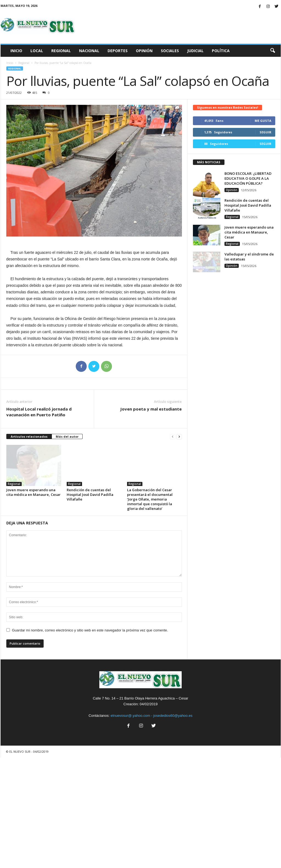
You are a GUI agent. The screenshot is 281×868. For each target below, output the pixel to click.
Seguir (265, 132)
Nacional (89, 51)
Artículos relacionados (29, 436)
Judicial (195, 51)
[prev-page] (173, 437)
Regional (61, 51)
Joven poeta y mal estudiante (151, 409)
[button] (272, 51)
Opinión (144, 51)
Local (37, 51)
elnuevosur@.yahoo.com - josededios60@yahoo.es (151, 716)
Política (221, 51)
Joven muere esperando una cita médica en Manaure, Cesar (33, 492)
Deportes (118, 51)
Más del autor (67, 436)
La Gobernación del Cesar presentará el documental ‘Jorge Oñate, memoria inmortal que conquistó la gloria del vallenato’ (150, 499)
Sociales (170, 51)
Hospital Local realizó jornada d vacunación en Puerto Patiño (39, 412)
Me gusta (263, 121)
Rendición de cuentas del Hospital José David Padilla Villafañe (90, 495)
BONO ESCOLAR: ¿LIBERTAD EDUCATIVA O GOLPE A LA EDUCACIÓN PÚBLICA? (248, 178)
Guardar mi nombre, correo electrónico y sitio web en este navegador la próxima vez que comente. (90, 630)
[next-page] (179, 437)
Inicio (16, 51)
